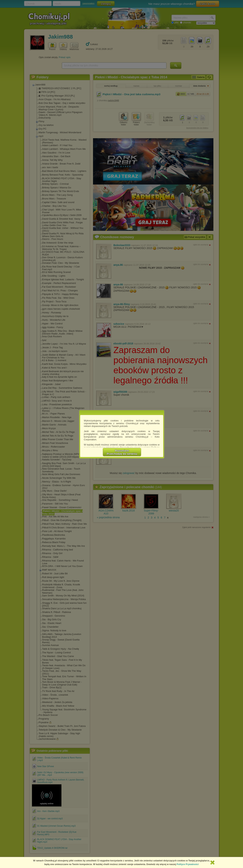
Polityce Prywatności (188, 864)
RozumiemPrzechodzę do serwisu (122, 452)
